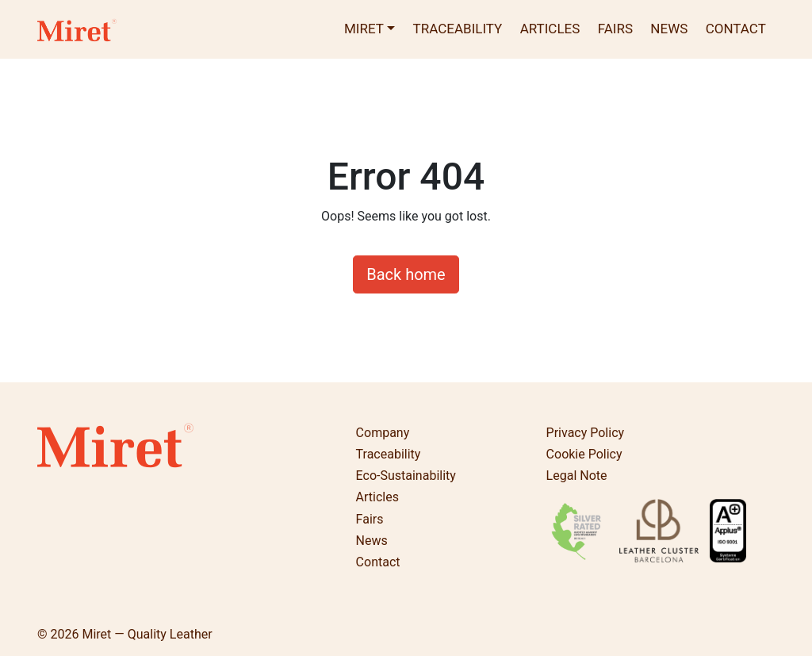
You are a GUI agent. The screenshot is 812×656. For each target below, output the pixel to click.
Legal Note (577, 476)
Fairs (615, 29)
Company (383, 433)
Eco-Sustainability (406, 476)
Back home (406, 274)
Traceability (458, 29)
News (669, 29)
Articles (550, 29)
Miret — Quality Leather (147, 634)
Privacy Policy (586, 433)
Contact (736, 29)
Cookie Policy (584, 454)
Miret (364, 29)
